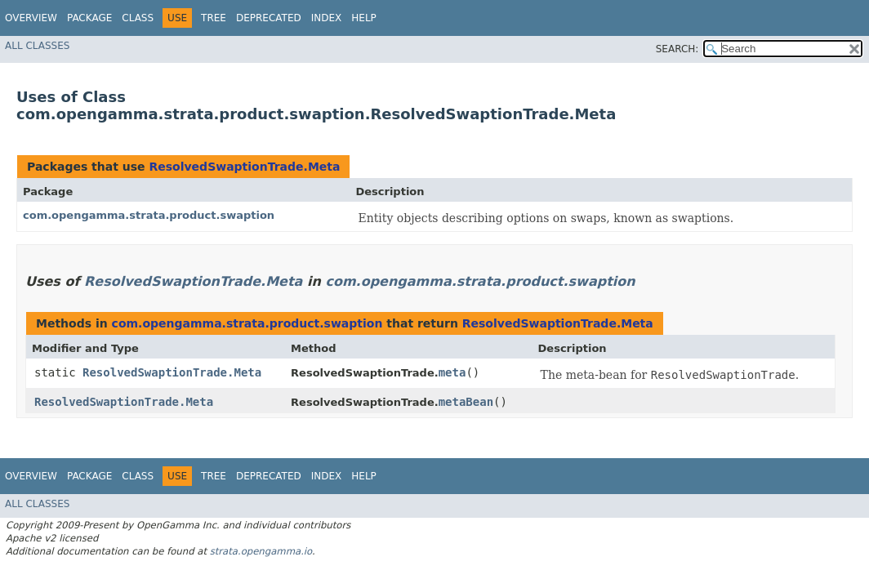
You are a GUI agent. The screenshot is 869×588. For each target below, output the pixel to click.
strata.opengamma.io (261, 551)
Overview (31, 18)
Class (138, 18)
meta (452, 372)
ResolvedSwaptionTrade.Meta (244, 167)
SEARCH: (677, 49)
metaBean (466, 402)
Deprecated (269, 18)
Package (89, 18)
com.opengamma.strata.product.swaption (149, 215)
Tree (214, 18)
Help (364, 18)
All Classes (37, 46)
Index (327, 18)
